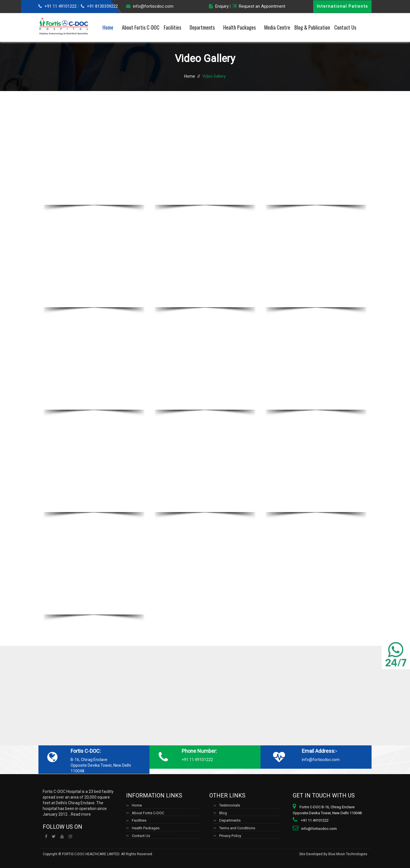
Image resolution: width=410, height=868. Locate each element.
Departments (202, 27)
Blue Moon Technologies (348, 854)
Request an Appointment (262, 6)
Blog (223, 813)
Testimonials (230, 805)
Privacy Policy (230, 836)
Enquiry (222, 6)
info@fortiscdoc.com (153, 6)
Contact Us (345, 27)
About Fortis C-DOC (141, 27)
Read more (81, 814)
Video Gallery (214, 76)
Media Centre (277, 27)
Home (108, 27)
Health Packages (239, 27)
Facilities (172, 27)
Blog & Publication (312, 27)
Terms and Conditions (237, 828)
